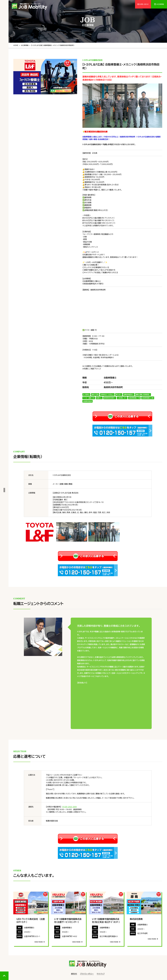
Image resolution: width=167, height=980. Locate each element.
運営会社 (74, 974)
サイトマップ (101, 974)
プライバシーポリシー (87, 974)
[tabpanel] (45, 77)
